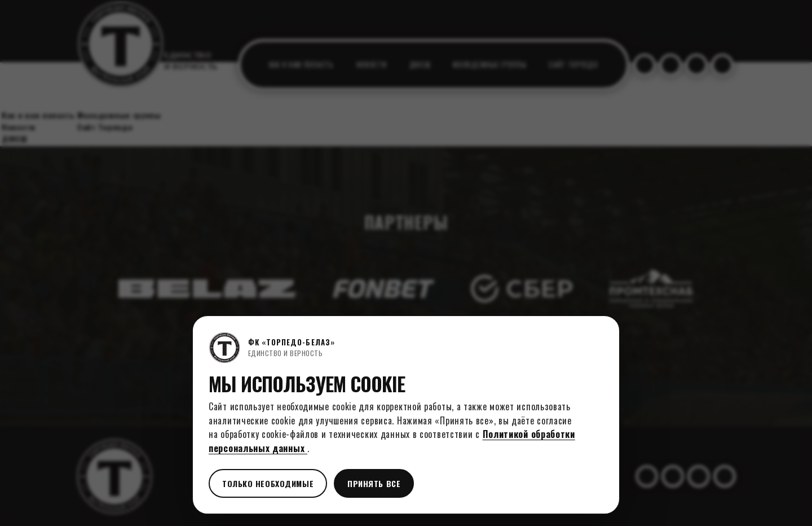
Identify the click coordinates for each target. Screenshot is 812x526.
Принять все (374, 483)
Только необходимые (268, 483)
